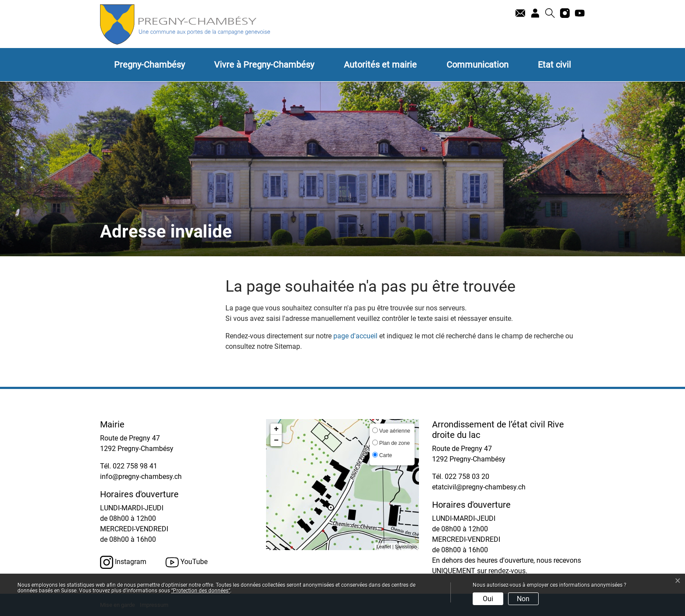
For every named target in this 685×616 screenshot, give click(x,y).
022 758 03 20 (467, 477)
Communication (477, 65)
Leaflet (384, 547)
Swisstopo (406, 547)
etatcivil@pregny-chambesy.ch (479, 487)
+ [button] (276, 429)
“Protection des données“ (201, 591)
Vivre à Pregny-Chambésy (264, 65)
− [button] (276, 440)
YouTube (187, 562)
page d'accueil (355, 336)
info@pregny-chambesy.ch (141, 477)
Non (523, 599)
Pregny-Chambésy (149, 65)
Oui (488, 599)
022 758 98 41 (135, 466)
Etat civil (554, 65)
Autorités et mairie (380, 65)
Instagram (123, 562)
